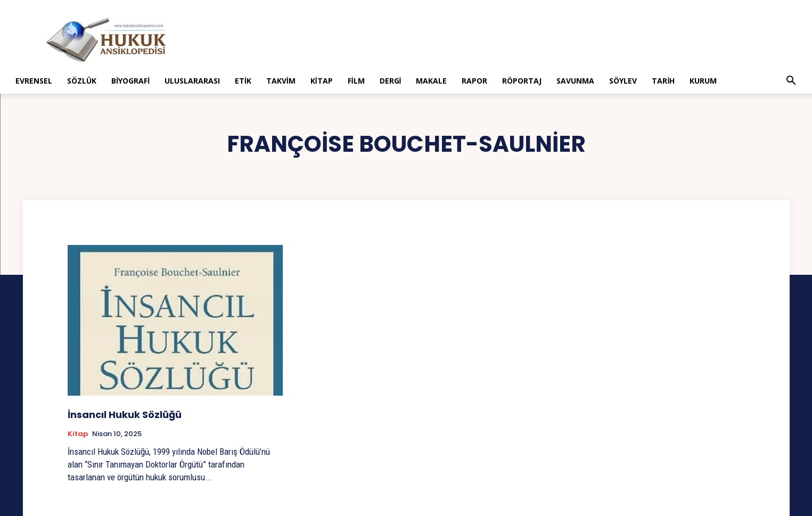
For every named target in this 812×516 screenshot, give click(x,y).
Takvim (281, 81)
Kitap (322, 81)
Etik (243, 81)
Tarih (663, 81)
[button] (791, 82)
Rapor (474, 81)
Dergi (391, 81)
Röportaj (522, 81)
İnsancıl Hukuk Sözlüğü (125, 415)
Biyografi (130, 81)
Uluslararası (192, 81)
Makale (431, 81)
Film (356, 81)
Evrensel (34, 81)
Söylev (623, 81)
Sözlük (82, 81)
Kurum (703, 81)
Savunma (575, 81)
